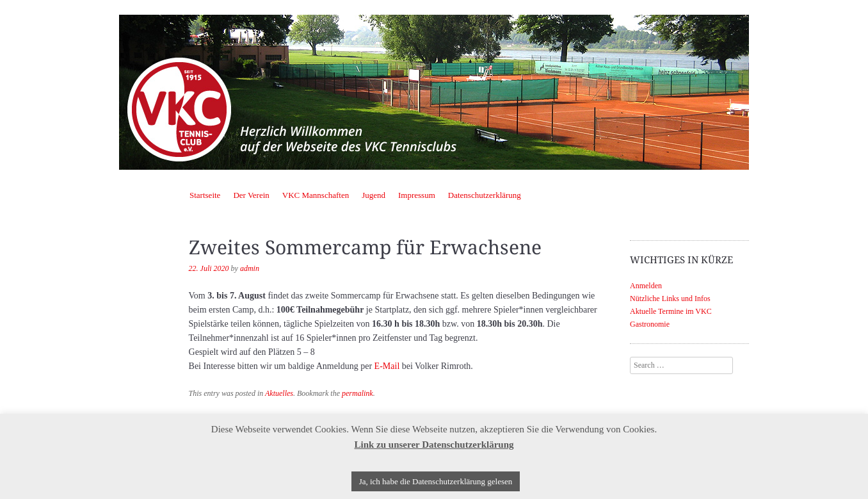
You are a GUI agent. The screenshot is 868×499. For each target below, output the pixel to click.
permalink (358, 393)
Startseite (205, 195)
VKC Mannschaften (316, 195)
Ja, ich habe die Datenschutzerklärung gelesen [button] (436, 481)
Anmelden (646, 286)
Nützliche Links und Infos (670, 299)
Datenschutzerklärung (485, 195)
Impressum (417, 195)
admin (250, 268)
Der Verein (251, 195)
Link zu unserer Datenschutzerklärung (434, 445)
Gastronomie (650, 324)
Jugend (374, 195)
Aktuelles (279, 393)
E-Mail (387, 366)
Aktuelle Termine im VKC (671, 311)
